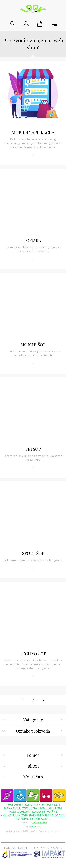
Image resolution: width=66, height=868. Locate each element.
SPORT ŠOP (33, 553)
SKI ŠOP (33, 449)
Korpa (40, 24)
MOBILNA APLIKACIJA (33, 132)
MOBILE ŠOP (33, 345)
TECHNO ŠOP (33, 654)
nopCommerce (39, 822)
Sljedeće (43, 700)
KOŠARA (33, 240)
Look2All (37, 827)
